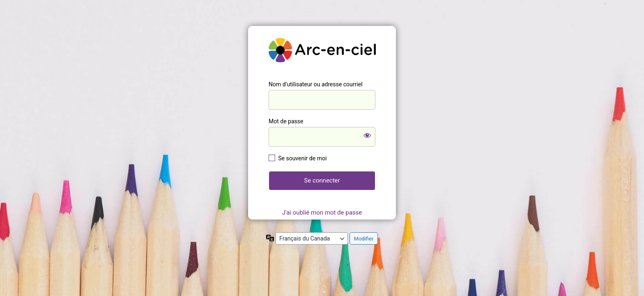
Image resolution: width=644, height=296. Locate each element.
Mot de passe (286, 121)
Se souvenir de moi (302, 158)
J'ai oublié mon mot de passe (322, 213)
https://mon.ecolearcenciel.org (322, 50)
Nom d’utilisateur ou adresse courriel (316, 84)
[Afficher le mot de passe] (367, 135)
